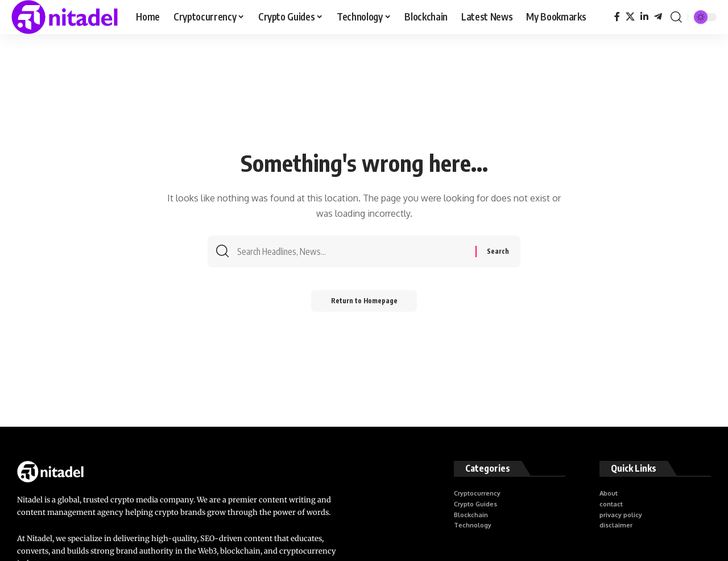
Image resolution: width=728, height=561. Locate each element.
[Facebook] (617, 17)
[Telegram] (658, 17)
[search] (676, 17)
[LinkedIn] (644, 17)
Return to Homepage (364, 304)
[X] (630, 17)
